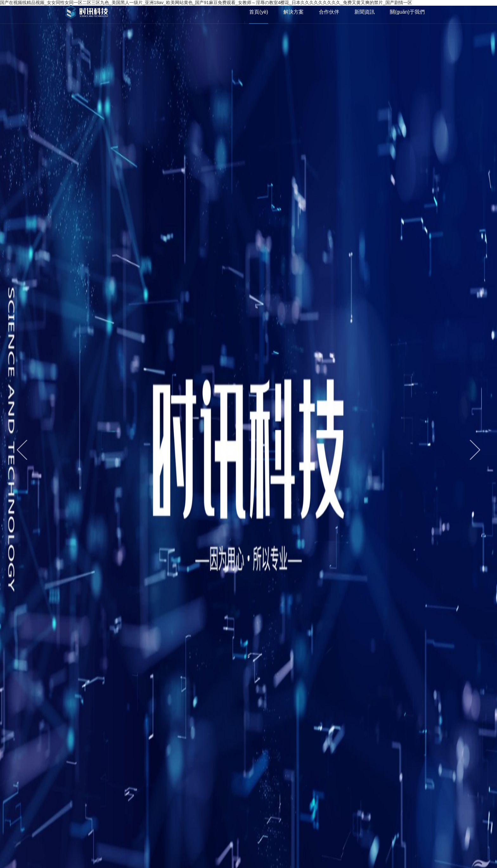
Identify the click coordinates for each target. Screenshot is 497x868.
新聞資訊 (365, 12)
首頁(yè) (259, 12)
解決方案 (294, 12)
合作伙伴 (329, 12)
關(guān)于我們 (407, 12)
